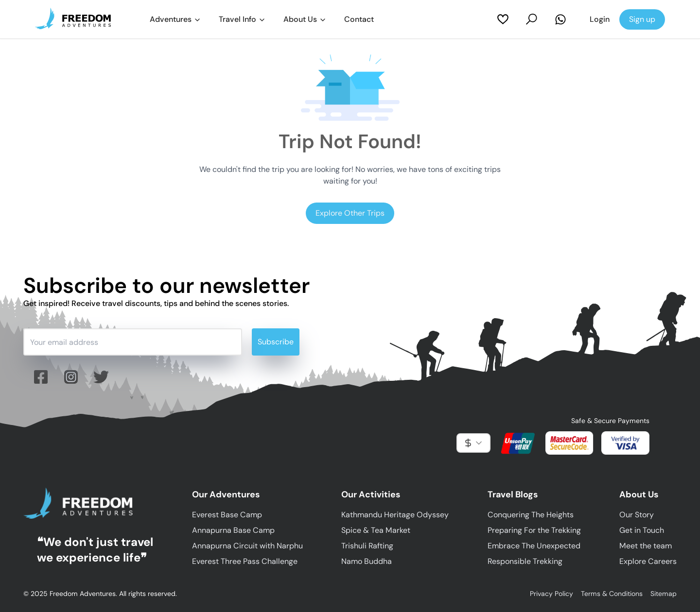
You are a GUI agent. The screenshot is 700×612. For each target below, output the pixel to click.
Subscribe (276, 342)
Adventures (175, 19)
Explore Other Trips (350, 213)
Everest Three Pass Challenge (245, 561)
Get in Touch (642, 530)
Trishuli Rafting (367, 546)
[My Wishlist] (503, 19)
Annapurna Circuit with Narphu (247, 546)
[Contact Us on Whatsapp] (560, 19)
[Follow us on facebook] (41, 377)
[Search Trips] (532, 19)
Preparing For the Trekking (534, 530)
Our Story (637, 515)
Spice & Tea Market (376, 530)
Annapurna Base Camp (233, 530)
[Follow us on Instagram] (71, 377)
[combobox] (473, 443)
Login (600, 19)
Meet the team (646, 546)
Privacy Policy (551, 594)
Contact (359, 19)
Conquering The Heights (531, 515)
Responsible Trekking (525, 561)
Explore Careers (648, 561)
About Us (305, 19)
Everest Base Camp (227, 515)
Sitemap (664, 594)
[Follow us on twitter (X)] (101, 377)
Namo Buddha (367, 561)
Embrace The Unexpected (534, 546)
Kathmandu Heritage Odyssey (395, 515)
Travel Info (242, 19)
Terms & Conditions (612, 594)
